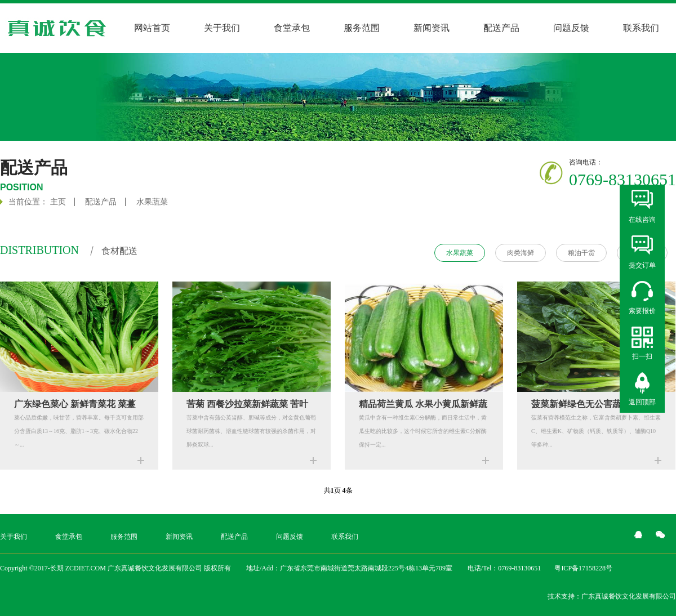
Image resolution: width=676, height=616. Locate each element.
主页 (58, 202)
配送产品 (501, 28)
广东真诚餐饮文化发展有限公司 (629, 596)
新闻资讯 (432, 28)
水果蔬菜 (152, 202)
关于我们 (222, 28)
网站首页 (152, 28)
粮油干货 (581, 253)
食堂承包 (292, 28)
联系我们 (641, 28)
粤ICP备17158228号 (583, 568)
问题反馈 (571, 28)
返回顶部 (642, 402)
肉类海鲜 (521, 253)
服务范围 (362, 28)
